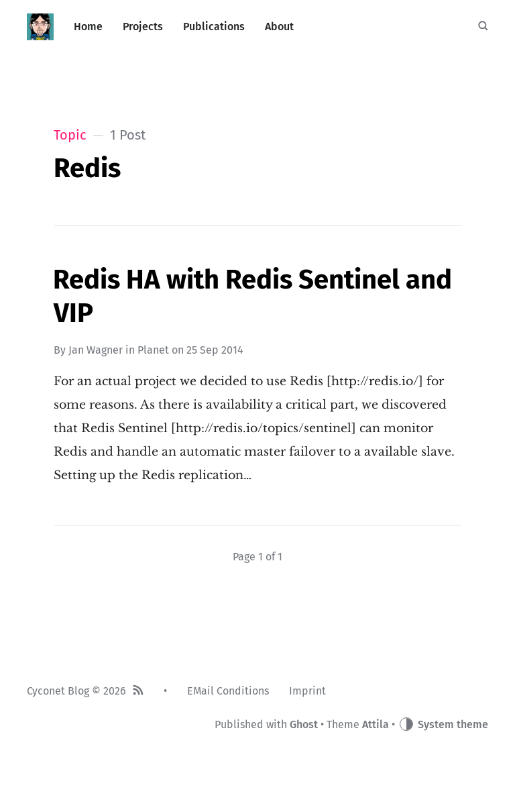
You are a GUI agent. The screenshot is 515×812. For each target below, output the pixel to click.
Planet (153, 350)
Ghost (304, 724)
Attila (376, 724)
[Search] (483, 27)
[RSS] (138, 691)
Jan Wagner (96, 350)
